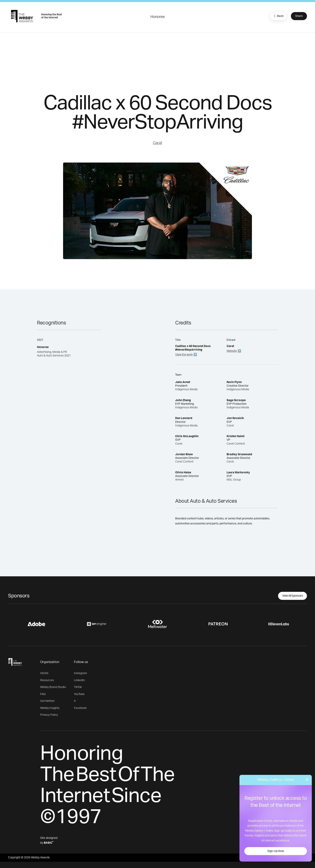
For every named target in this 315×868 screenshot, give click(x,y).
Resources (47, 680)
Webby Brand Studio (53, 687)
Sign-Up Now (276, 851)
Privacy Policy (49, 715)
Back (278, 16)
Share (299, 16)
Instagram (80, 673)
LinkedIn (79, 680)
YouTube (79, 694)
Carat (157, 143)
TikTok (78, 687)
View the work (184, 355)
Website (232, 351)
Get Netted (47, 701)
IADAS (44, 673)
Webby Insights (50, 708)
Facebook (80, 708)
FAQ (43, 694)
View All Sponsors (293, 596)
